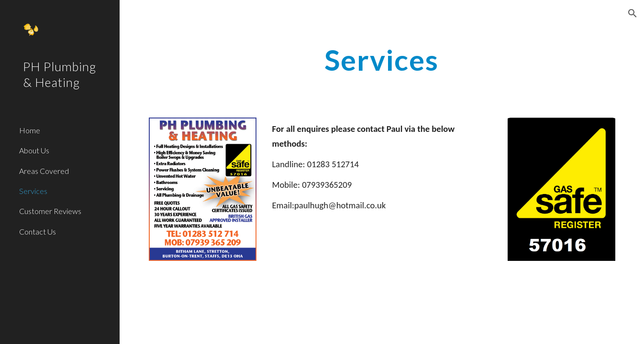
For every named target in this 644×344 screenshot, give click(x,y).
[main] (382, 60)
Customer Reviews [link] (50, 211)
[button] (633, 13)
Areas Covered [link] (44, 171)
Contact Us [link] (38, 231)
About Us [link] (34, 150)
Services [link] (33, 191)
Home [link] (30, 130)
